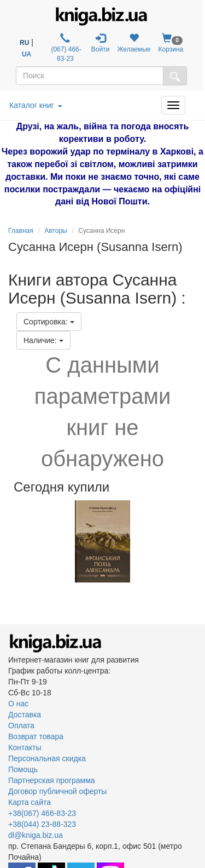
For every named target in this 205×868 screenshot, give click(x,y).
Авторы (55, 231)
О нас (18, 704)
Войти (101, 43)
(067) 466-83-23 (65, 48)
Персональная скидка (47, 758)
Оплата (21, 726)
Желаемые (134, 43)
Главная (21, 231)
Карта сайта (30, 802)
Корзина (171, 43)
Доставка (25, 715)
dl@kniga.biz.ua (36, 835)
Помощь (23, 769)
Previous (10, 541)
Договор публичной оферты (57, 791)
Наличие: (43, 340)
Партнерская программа (52, 780)
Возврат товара (36, 736)
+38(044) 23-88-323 (42, 824)
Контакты (25, 747)
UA (27, 54)
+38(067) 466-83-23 (42, 813)
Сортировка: (49, 322)
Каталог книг (36, 105)
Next (195, 541)
